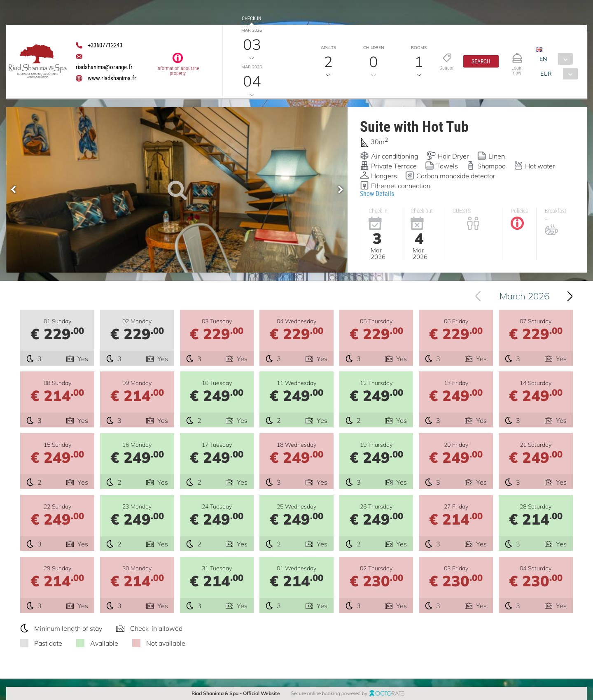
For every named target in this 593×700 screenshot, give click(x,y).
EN (543, 59)
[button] (481, 61)
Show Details (377, 194)
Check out (251, 55)
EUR (546, 74)
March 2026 (532, 296)
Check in (251, 19)
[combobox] (554, 59)
